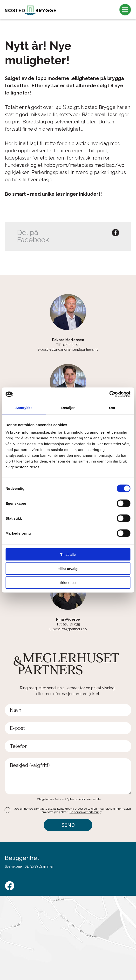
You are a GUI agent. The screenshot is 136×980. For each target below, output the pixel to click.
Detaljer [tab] (68, 407)
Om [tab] (112, 407)
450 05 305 (71, 345)
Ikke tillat (68, 583)
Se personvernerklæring (85, 812)
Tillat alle (68, 554)
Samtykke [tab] (24, 407)
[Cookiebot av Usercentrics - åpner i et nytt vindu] (109, 394)
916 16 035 (71, 624)
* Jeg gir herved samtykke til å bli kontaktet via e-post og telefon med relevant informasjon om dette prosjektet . (72, 810)
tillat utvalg (68, 568)
